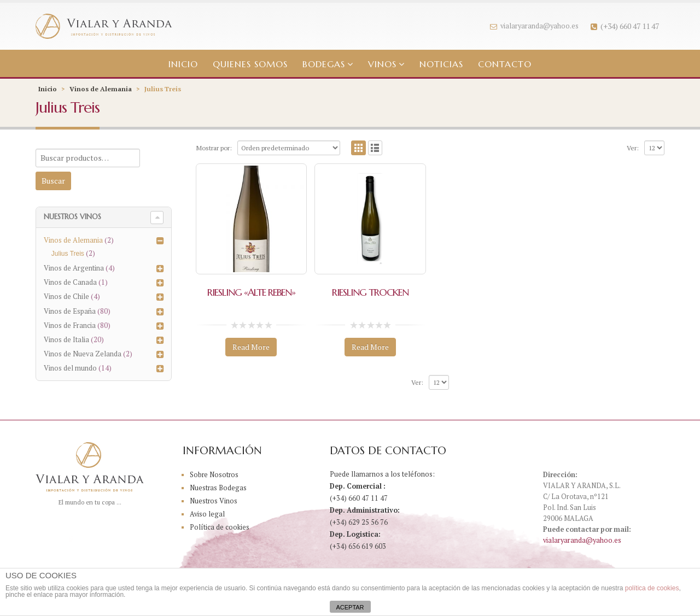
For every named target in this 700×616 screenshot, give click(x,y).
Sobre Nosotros (215, 475)
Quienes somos (250, 64)
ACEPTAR (350, 607)
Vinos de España (70, 311)
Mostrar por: (214, 148)
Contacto (505, 64)
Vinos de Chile (66, 296)
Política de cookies (220, 527)
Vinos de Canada (70, 282)
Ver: (633, 148)
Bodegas (324, 64)
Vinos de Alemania (101, 89)
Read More (251, 347)
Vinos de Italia (66, 339)
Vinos (382, 64)
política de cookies (652, 588)
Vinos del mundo (70, 368)
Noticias (441, 64)
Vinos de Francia (70, 325)
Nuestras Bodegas (218, 488)
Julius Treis (68, 254)
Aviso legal (207, 514)
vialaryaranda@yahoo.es (534, 26)
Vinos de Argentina (74, 268)
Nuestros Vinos (214, 501)
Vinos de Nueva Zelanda (83, 354)
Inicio (183, 64)
